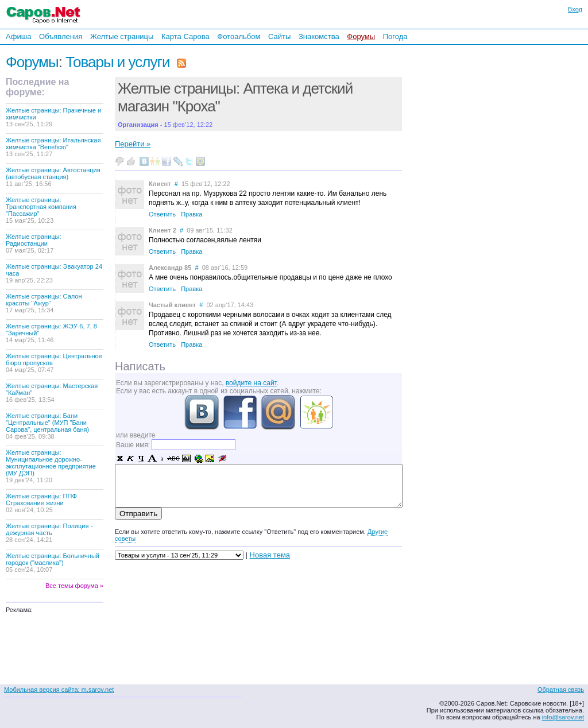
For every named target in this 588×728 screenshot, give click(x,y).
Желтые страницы (122, 36)
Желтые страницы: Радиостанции (34, 243)
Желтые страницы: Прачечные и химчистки (53, 117)
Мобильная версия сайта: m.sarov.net (59, 690)
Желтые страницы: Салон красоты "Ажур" (44, 303)
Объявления (61, 36)
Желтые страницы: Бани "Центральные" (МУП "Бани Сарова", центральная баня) (47, 426)
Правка (192, 214)
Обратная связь (561, 690)
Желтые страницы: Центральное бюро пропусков (54, 363)
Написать (140, 366)
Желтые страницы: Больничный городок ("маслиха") (53, 563)
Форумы (361, 36)
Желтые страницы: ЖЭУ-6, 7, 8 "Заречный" (51, 333)
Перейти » (133, 144)
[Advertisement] (482, 200)
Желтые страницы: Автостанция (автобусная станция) (53, 177)
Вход (575, 9)
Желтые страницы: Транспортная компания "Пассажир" (41, 210)
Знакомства (319, 36)
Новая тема (270, 555)
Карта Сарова (185, 36)
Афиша (18, 36)
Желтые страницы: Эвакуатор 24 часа (54, 273)
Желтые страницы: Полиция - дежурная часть (49, 533)
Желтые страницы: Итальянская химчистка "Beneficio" (53, 147)
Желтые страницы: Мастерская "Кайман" (52, 393)
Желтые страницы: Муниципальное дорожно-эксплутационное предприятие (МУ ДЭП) (51, 466)
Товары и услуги (117, 62)
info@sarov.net (563, 717)
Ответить (162, 214)
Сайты (279, 36)
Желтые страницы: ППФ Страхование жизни (41, 503)
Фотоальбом (239, 36)
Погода (395, 36)
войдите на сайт (251, 383)
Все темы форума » (74, 586)
